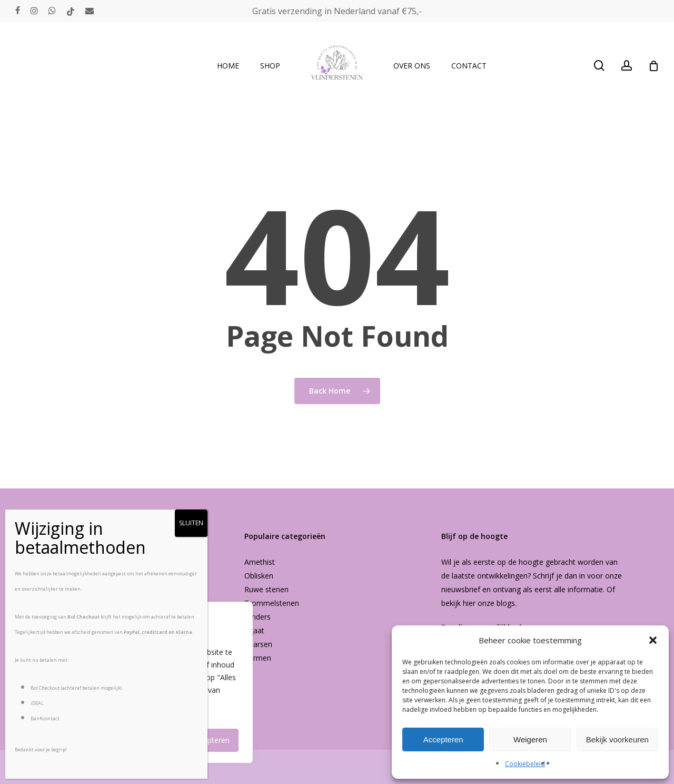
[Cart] (653, 66)
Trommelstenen (272, 603)
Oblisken (259, 576)
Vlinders (257, 617)
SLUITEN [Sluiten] (191, 523)
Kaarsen (258, 644)
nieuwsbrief (461, 589)
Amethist (260, 562)
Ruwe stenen (266, 589)
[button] (653, 640)
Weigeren (530, 739)
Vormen (258, 658)
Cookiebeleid (525, 764)
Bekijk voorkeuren (617, 739)
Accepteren (443, 739)
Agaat (254, 630)
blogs (506, 603)
